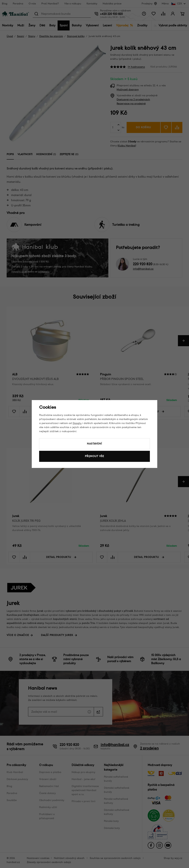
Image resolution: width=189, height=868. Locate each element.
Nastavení (94, 444)
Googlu (77, 423)
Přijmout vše (94, 456)
